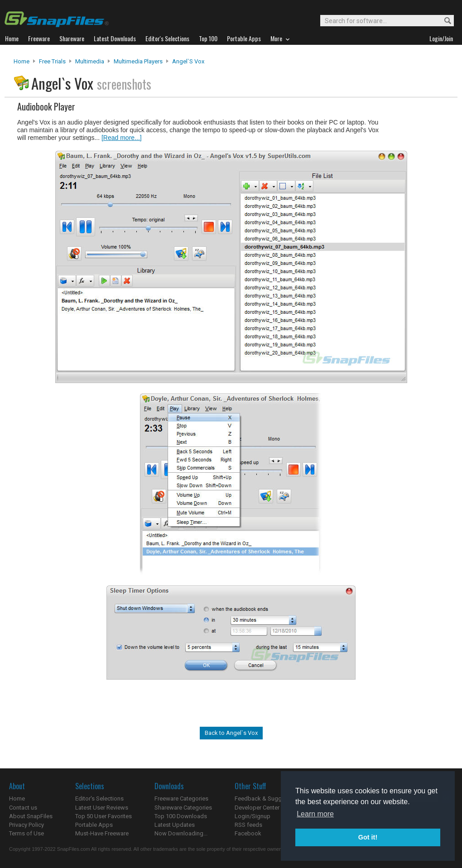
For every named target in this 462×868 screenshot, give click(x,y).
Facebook (248, 833)
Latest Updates (175, 825)
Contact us (23, 808)
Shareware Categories (183, 808)
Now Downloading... (181, 833)
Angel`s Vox (188, 61)
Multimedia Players (138, 61)
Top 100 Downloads (181, 816)
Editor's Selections (99, 798)
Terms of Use (26, 833)
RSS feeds (248, 825)
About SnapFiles (31, 816)
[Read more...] (122, 138)
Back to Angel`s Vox (231, 733)
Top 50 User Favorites (103, 816)
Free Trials (52, 61)
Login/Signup (253, 816)
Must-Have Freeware (102, 833)
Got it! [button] (368, 837)
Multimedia (90, 61)
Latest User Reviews (102, 808)
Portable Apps (94, 825)
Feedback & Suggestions (268, 798)
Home (22, 61)
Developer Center (257, 808)
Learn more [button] (315, 814)
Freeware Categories (181, 798)
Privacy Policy (26, 825)
